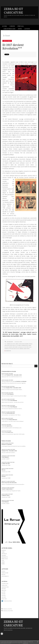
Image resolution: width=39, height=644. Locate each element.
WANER (3, 562)
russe (14, 345)
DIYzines (3, 571)
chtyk (10, 349)
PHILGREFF (4, 555)
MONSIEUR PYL (5, 557)
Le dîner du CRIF (6, 464)
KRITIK (21, 342)
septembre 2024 (5, 587)
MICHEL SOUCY (5, 559)
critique (30, 344)
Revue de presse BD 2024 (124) (9, 483)
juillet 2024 (4, 590)
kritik (6, 345)
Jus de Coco (9, 426)
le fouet (25, 347)
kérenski (21, 349)
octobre (19, 345)
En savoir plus (25, 643)
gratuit (14, 344)
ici (14, 125)
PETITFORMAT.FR (5, 576)
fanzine (20, 344)
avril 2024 (4, 595)
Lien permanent (9, 342)
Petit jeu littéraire (11, 413)
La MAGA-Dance (6, 495)
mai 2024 (3, 594)
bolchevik (14, 349)
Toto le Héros (5, 400)
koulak (18, 349)
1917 (16, 345)
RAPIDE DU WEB (5, 573)
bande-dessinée (25, 344)
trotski (28, 349)
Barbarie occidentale (21, 381)
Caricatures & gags (9, 29)
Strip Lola (21, 26)
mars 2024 (4, 597)
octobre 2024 (4, 585)
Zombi (3, 394)
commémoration (25, 345)
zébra (17, 344)
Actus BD (27, 29)
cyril (3, 388)
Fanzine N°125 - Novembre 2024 (14, 375)
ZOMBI (3, 552)
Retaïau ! (4, 476)
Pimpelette (4, 420)
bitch (28, 347)
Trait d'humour (10, 394)
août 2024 (4, 589)
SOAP (3, 560)
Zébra (3, 375)
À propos (12, 26)
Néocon (3, 470)
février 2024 (4, 599)
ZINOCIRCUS (4, 554)
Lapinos (3, 432)
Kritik (20, 29)
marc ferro (15, 347)
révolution (10, 345)
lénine (25, 349)
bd (11, 344)
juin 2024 (3, 592)
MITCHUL (3, 575)
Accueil (5, 26)
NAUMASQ (4, 550)
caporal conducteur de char (8, 381)
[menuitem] (5, 26)
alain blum (20, 347)
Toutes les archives (8, 601)
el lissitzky (10, 347)
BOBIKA (3, 564)
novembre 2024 (5, 584)
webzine (9, 344)
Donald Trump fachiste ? (7, 489)
